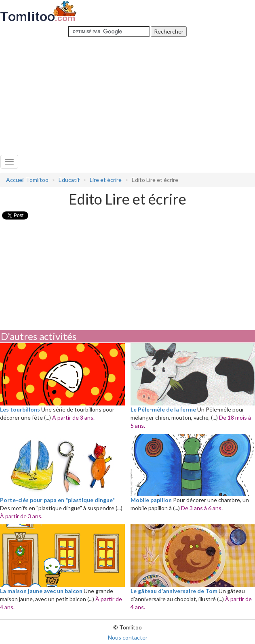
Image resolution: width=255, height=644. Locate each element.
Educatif (69, 180)
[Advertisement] (128, 94)
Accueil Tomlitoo (27, 180)
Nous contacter (128, 637)
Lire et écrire (106, 180)
